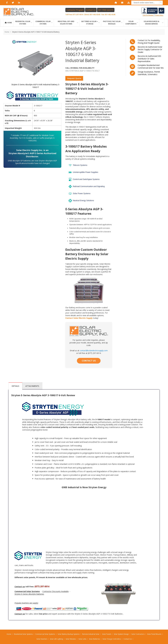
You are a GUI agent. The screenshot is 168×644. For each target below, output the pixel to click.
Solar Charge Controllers (112, 639)
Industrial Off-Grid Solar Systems (66, 23)
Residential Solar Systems (23, 634)
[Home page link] (20, 12)
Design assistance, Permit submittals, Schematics (149, 73)
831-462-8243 (95, 15)
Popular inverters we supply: (26, 603)
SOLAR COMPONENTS (131, 23)
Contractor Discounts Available (56, 591)
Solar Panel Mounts (154, 634)
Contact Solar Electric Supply (79, 318)
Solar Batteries (94, 639)
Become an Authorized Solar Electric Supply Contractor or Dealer (150, 49)
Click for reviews (153, 12)
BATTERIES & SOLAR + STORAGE (90, 23)
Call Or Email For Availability (81, 68)
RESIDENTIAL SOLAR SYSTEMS (23, 23)
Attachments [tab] (32, 386)
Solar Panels (107, 634)
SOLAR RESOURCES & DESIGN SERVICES (151, 23)
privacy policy (159, 15)
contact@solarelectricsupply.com (94, 351)
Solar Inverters (42, 639)
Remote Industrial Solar (91, 634)
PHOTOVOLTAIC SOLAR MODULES (112, 23)
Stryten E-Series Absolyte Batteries (29, 594)
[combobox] (147, 3)
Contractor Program (75, 10)
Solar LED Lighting (56, 639)
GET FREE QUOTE (106, 10)
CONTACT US (89, 361)
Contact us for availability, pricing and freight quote (149, 42)
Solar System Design (121, 634)
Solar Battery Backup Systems (69, 634)
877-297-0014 (78, 15)
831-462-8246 (110, 15)
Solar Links (82, 639)
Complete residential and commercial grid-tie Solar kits (151, 67)
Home (10, 23)
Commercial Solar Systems (43, 23)
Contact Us (91, 10)
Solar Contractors (138, 634)
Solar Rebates (71, 639)
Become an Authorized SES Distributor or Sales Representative (149, 59)
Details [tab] (15, 386)
